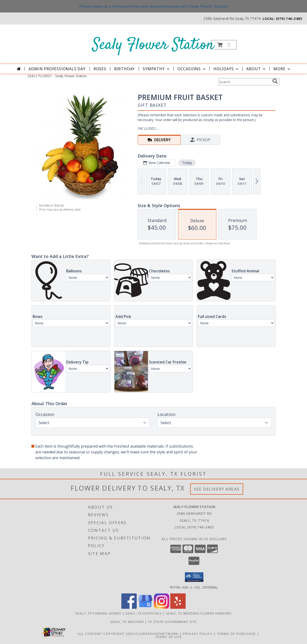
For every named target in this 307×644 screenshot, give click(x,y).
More (282, 69)
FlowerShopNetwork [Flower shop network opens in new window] (157, 633)
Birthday (124, 69)
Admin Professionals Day (57, 69)
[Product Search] (244, 82)
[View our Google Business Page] (145, 607)
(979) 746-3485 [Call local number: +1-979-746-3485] (289, 18)
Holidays (226, 69)
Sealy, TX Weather (127, 621)
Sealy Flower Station (153, 45)
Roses (100, 69)
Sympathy (156, 69)
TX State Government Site (172, 621)
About (256, 69)
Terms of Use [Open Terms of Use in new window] (168, 637)
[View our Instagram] (162, 607)
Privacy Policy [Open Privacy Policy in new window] (198, 633)
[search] (275, 81)
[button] (224, 45)
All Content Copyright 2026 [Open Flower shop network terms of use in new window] (106, 633)
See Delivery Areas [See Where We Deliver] (217, 489)
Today (187, 163)
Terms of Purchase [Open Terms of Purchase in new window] (236, 633)
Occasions (192, 69)
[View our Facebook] (129, 607)
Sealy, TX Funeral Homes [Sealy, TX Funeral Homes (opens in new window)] (98, 613)
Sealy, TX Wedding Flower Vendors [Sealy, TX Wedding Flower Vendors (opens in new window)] (199, 613)
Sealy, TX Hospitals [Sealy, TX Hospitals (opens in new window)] (143, 613)
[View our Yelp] (178, 607)
